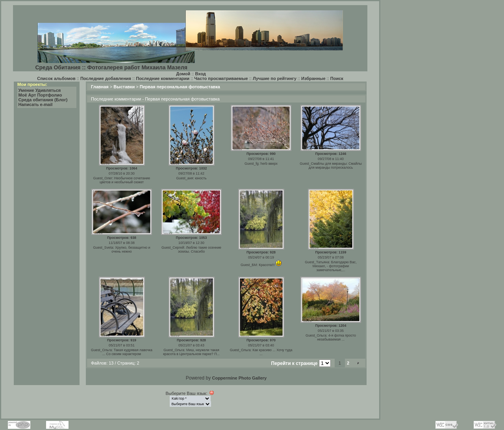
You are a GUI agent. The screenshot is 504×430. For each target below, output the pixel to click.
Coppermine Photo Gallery (239, 378)
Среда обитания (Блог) (43, 100)
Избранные (313, 78)
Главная (100, 87)
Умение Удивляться (40, 90)
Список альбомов (56, 78)
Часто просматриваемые (221, 78)
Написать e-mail (36, 104)
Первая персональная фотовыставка (180, 87)
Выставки (124, 87)
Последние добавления (106, 78)
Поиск (337, 78)
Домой (183, 74)
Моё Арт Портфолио (40, 95)
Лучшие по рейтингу (275, 78)
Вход (201, 74)
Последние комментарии (163, 78)
